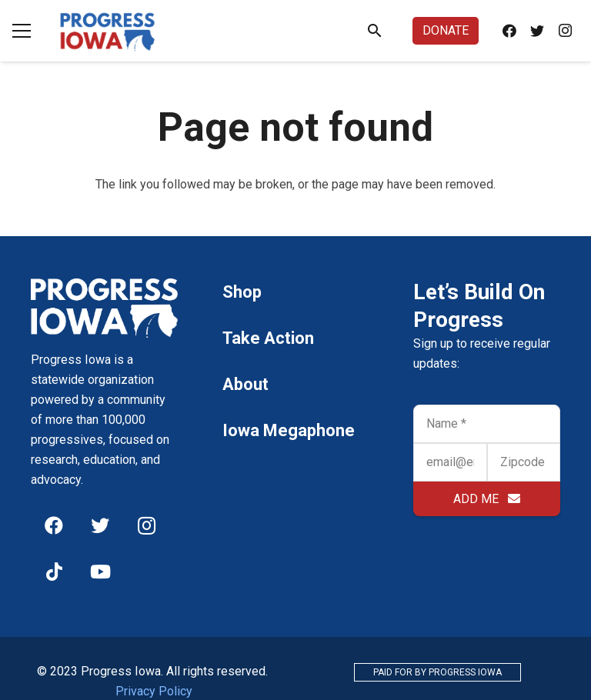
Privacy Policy (154, 691)
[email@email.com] (450, 462)
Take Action (268, 338)
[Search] (375, 31)
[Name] (487, 424)
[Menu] (22, 31)
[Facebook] (509, 31)
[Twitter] (537, 31)
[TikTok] (54, 572)
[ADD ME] (487, 499)
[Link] (108, 31)
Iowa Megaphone (289, 430)
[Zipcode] (524, 462)
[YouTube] (100, 572)
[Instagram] (565, 31)
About (245, 384)
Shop (242, 292)
